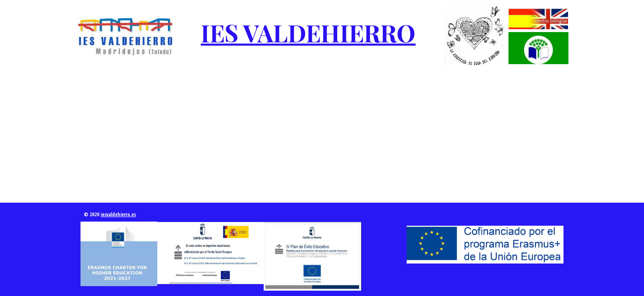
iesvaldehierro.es (118, 214)
